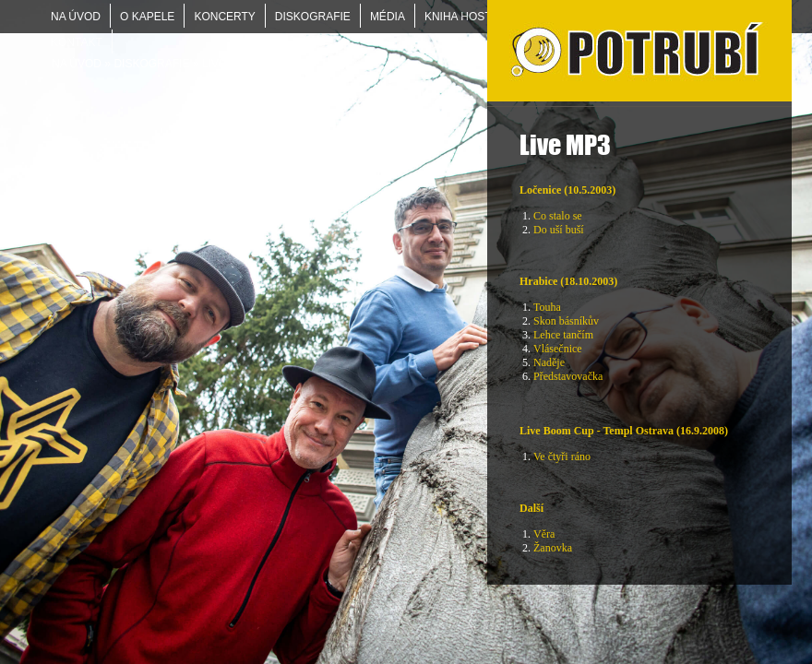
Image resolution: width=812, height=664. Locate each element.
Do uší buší (559, 230)
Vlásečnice (558, 349)
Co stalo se (558, 216)
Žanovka (553, 548)
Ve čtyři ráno (562, 456)
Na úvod (77, 64)
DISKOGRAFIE (151, 64)
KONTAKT (77, 42)
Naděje (549, 362)
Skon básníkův (566, 321)
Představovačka (568, 376)
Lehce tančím (563, 335)
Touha (547, 307)
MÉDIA (388, 17)
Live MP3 (227, 64)
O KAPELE (147, 17)
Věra (544, 534)
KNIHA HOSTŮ (462, 17)
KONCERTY (224, 17)
